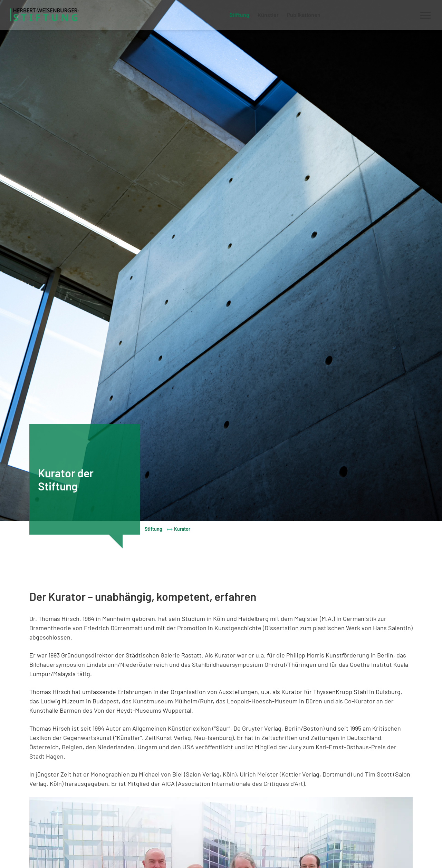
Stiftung (239, 15)
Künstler (268, 15)
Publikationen (304, 15)
